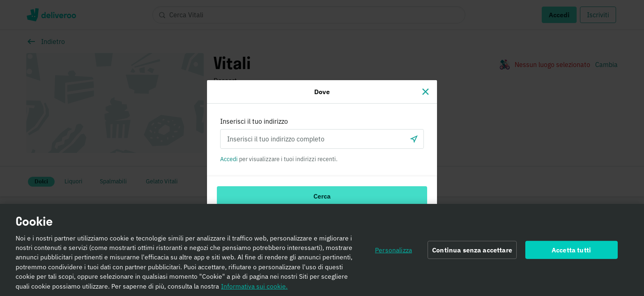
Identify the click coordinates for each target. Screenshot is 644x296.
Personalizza (393, 254)
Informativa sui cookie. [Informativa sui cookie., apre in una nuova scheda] (254, 290)
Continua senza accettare (472, 254)
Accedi (229, 159)
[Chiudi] (425, 92)
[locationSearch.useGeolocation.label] (414, 139)
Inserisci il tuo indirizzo (254, 121)
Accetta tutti (571, 254)
